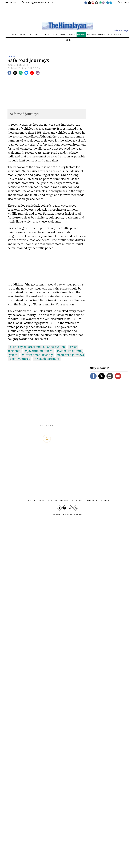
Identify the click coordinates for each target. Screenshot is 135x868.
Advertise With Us (64, 501)
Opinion (12, 56)
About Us (31, 501)
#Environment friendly (37, 355)
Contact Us (93, 501)
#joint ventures (20, 359)
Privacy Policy (45, 501)
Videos (117, 30)
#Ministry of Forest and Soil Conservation (37, 347)
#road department (47, 359)
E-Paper (125, 30)
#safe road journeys (70, 355)
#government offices (39, 351)
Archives (80, 501)
